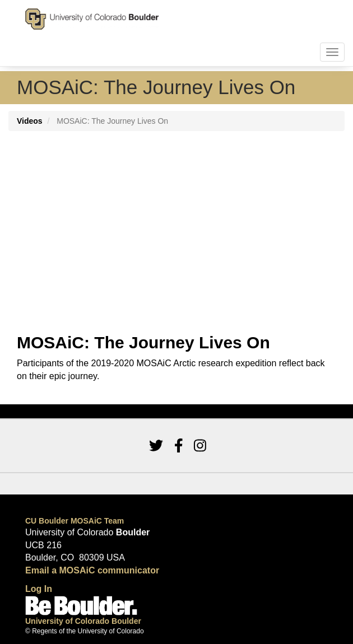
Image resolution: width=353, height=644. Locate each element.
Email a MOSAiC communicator (92, 570)
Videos (30, 121)
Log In (39, 589)
